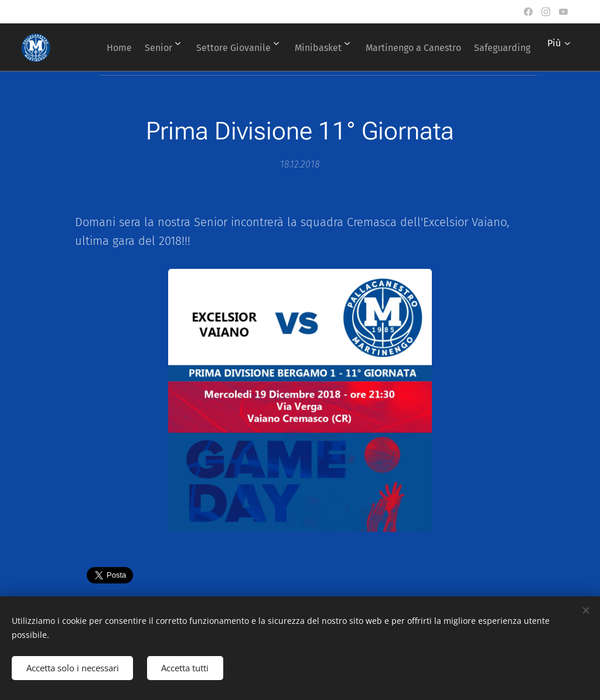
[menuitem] (160, 47)
